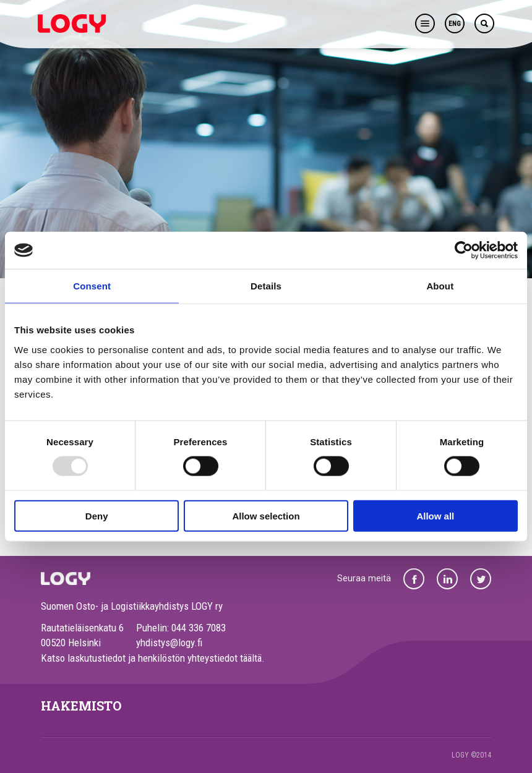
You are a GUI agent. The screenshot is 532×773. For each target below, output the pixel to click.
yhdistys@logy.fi (169, 643)
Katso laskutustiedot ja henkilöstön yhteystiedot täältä (151, 658)
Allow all (435, 515)
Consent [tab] (92, 286)
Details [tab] (266, 286)
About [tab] (440, 286)
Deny (97, 515)
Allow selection (266, 515)
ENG (455, 24)
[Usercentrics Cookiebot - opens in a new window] (464, 250)
